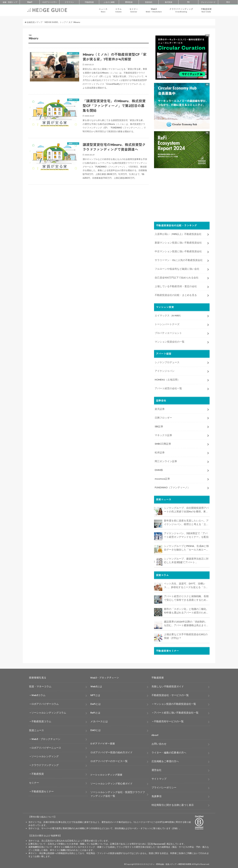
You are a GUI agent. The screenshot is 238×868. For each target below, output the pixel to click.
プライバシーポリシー (164, 787)
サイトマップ (159, 778)
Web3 (154, 10)
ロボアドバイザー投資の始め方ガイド (111, 752)
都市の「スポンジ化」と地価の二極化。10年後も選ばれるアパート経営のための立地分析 (186, 610)
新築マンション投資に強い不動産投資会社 (178, 242)
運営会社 (157, 769)
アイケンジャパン (165, 370)
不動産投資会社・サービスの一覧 (170, 694)
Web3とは (96, 686)
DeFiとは (96, 703)
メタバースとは (99, 721)
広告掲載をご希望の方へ (165, 761)
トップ (10, 2)
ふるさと (109, 2)
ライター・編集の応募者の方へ (169, 752)
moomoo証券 (162, 478)
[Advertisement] (89, 227)
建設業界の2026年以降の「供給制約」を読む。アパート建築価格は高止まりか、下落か (186, 623)
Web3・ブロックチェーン (46, 738)
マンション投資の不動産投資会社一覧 (175, 703)
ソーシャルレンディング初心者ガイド (111, 783)
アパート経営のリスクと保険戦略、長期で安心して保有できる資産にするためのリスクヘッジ (186, 598)
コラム (118, 10)
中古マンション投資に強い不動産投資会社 (178, 251)
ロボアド (50, 2)
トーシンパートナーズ (167, 324)
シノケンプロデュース (167, 362)
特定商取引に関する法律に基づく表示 (173, 804)
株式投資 (169, 2)
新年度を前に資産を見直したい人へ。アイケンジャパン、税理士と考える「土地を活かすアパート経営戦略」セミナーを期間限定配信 (186, 522)
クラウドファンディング (181, 10)
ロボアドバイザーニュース (46, 747)
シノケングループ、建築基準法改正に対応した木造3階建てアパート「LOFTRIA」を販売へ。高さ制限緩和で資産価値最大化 (186, 560)
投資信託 (149, 2)
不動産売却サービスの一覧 (169, 721)
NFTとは (95, 694)
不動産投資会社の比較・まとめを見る (176, 294)
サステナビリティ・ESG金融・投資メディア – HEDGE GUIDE (166, 864)
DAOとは (96, 729)
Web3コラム (38, 694)
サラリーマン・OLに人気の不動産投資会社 (179, 259)
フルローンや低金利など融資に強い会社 (177, 268)
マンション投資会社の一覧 (170, 341)
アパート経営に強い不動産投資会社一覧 (176, 712)
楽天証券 (160, 408)
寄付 (228, 2)
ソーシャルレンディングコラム (49, 712)
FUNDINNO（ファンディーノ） (172, 487)
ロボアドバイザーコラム (45, 703)
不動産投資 (89, 2)
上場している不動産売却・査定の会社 (176, 286)
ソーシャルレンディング (45, 756)
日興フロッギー (163, 417)
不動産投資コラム (41, 721)
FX (188, 2)
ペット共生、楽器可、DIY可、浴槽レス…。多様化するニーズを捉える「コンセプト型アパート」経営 (186, 585)
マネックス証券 (163, 434)
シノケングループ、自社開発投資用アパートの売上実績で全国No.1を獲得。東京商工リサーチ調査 (186, 509)
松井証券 (160, 452)
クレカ (208, 2)
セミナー (134, 10)
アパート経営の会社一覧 (168, 388)
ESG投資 (129, 2)
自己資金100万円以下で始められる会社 (177, 277)
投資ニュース (37, 730)
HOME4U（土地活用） (167, 379)
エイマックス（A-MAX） (169, 315)
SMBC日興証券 (163, 443)
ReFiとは (95, 712)
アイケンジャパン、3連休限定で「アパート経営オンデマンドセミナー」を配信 (186, 534)
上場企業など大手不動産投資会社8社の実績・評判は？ (186, 636)
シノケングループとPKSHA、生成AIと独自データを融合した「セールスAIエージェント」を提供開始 (186, 547)
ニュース (103, 10)
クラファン (69, 2)
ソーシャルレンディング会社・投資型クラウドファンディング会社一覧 (118, 793)
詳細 (175, 828)
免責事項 (157, 796)
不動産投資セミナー (43, 791)
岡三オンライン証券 (166, 461)
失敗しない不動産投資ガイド (168, 686)
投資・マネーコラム (40, 686)
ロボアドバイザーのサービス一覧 (109, 760)
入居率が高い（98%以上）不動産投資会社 (178, 233)
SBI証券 (159, 426)
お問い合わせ (159, 743)
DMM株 (159, 469)
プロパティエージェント (168, 332)
